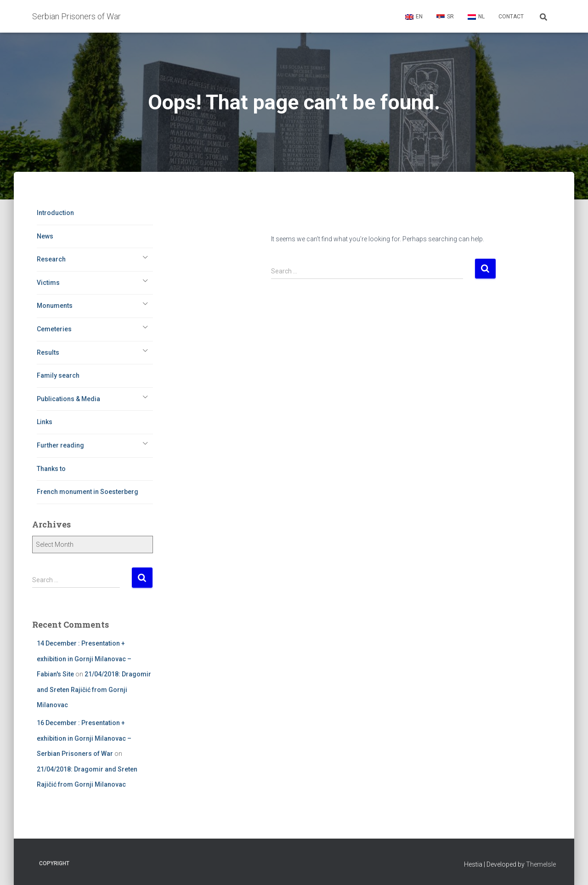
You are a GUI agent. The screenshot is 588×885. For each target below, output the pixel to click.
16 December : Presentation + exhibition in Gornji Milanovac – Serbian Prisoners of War (84, 738)
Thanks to (51, 469)
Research (51, 259)
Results (48, 352)
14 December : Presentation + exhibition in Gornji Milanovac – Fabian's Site (84, 659)
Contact (511, 17)
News (45, 236)
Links (45, 422)
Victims (48, 283)
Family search (58, 375)
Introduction (55, 213)
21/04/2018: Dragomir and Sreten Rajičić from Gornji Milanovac (94, 689)
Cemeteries (54, 329)
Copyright (54, 863)
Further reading (60, 445)
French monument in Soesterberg (88, 492)
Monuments (55, 306)
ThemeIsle (541, 864)
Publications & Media (68, 399)
